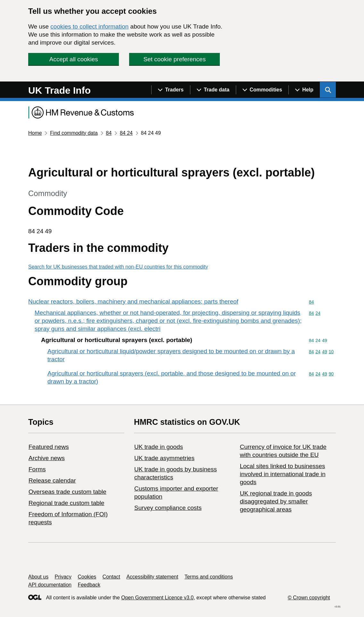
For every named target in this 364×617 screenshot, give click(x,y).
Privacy (63, 577)
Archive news (47, 458)
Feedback (89, 585)
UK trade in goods (159, 447)
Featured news (49, 447)
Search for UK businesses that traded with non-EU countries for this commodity (118, 267)
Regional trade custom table (66, 503)
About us (38, 577)
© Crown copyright (309, 598)
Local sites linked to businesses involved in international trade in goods (282, 474)
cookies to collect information (89, 26)
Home (35, 133)
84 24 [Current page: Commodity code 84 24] (126, 133)
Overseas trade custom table (67, 492)
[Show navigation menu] (171, 90)
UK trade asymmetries (164, 458)
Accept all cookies (74, 59)
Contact (111, 577)
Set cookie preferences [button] (175, 59)
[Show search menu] (328, 90)
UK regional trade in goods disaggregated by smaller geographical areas (276, 501)
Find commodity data (74, 133)
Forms (37, 469)
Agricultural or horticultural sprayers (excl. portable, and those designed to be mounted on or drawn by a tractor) (172, 377)
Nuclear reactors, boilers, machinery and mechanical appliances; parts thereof (133, 301)
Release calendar (52, 480)
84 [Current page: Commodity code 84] (109, 133)
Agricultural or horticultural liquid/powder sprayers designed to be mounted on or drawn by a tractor (171, 355)
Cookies (87, 577)
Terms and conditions (209, 577)
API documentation (50, 585)
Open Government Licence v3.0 (157, 598)
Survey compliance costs (168, 508)
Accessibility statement (152, 577)
